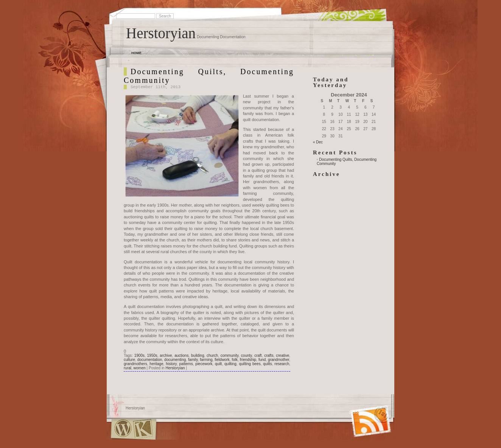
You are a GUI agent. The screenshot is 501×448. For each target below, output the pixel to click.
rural (128, 368)
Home (136, 53)
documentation (150, 360)
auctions (181, 355)
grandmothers (135, 364)
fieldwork (222, 360)
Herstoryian (161, 33)
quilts (267, 364)
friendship (248, 360)
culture (129, 360)
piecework (204, 364)
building (198, 355)
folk (235, 360)
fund (262, 360)
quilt (218, 364)
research (282, 364)
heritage (156, 364)
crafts (269, 355)
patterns (186, 364)
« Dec (318, 142)
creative (282, 355)
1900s (139, 355)
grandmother (279, 360)
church (212, 355)
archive (166, 355)
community (230, 355)
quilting (230, 364)
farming (206, 360)
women (140, 368)
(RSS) (354, 412)
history (171, 364)
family (193, 360)
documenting (175, 360)
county (247, 355)
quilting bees (250, 364)
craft (258, 355)
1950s (152, 355)
